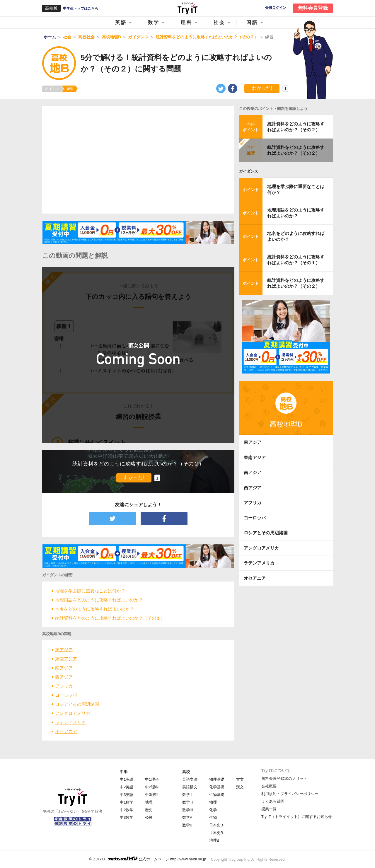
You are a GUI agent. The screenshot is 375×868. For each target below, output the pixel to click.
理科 (187, 22)
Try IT (187, 8)
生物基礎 (217, 795)
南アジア (64, 668)
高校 (186, 772)
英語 (121, 22)
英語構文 (190, 787)
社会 (219, 22)
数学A (187, 817)
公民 (149, 817)
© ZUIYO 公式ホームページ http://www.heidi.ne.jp (148, 859)
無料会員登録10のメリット (284, 779)
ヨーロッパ (66, 695)
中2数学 (127, 810)
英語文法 (190, 779)
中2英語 (127, 787)
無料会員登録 (313, 8)
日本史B (216, 825)
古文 (240, 779)
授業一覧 (269, 809)
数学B (187, 825)
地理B (214, 840)
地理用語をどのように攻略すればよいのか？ (99, 600)
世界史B (216, 833)
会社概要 (269, 786)
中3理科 (152, 795)
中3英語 (127, 795)
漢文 (240, 787)
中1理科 (152, 779)
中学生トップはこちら (81, 8)
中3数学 (127, 817)
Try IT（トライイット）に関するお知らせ (297, 817)
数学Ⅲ (188, 810)
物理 (213, 802)
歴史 (149, 810)
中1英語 (127, 779)
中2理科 (152, 787)
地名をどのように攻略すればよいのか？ (95, 609)
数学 (154, 22)
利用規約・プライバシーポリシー (290, 794)
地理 (149, 802)
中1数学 (127, 802)
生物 (213, 817)
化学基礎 (217, 787)
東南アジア (66, 659)
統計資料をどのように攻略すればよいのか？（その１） (110, 618)
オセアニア (66, 731)
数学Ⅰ (188, 795)
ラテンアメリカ (70, 722)
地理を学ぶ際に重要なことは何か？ (90, 591)
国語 (252, 22)
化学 (213, 810)
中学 (124, 772)
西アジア (64, 677)
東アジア (64, 650)
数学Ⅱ (188, 802)
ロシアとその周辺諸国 (77, 704)
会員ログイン (276, 8)
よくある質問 (273, 801)
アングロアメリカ (73, 713)
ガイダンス (249, 171)
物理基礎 (217, 779)
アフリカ (64, 686)
